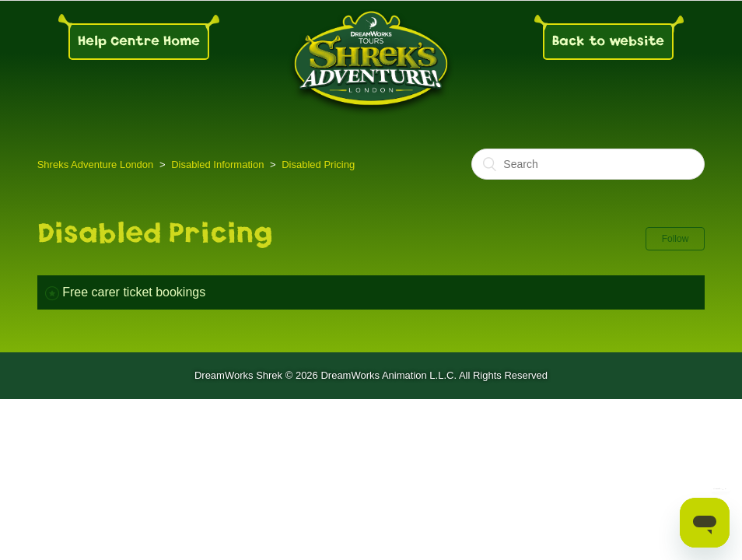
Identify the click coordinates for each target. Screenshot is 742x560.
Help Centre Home (139, 41)
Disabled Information (217, 164)
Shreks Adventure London (96, 164)
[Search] (588, 164)
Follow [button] (675, 239)
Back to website (608, 41)
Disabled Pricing (318, 164)
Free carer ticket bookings (134, 292)
